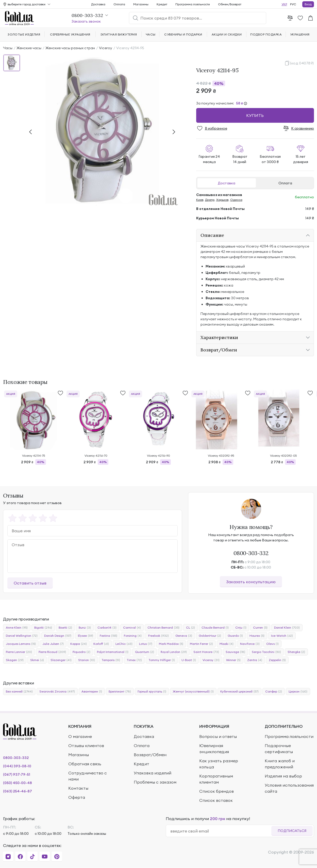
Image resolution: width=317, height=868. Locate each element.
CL (190, 628)
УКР (284, 4)
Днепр (210, 200)
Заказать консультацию (251, 582)
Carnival (132, 628)
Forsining (133, 636)
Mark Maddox (171, 644)
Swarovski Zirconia (57, 692)
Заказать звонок (86, 21)
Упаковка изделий (153, 773)
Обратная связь (85, 764)
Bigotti (43, 628)
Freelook (158, 636)
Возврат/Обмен (150, 755)
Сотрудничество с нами (88, 776)
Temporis (111, 660)
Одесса (236, 200)
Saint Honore (206, 652)
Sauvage (235, 652)
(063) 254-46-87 (18, 791)
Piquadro (81, 652)
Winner (233, 660)
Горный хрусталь (152, 692)
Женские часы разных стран (70, 48)
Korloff (101, 644)
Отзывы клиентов (86, 746)
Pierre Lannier (19, 652)
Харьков (222, 200)
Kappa (79, 644)
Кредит (162, 4)
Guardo (235, 636)
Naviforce (250, 644)
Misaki (227, 644)
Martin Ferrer (201, 644)
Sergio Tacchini (266, 652)
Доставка (227, 183)
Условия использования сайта (289, 788)
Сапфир (274, 692)
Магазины (141, 4)
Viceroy (106, 48)
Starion (87, 660)
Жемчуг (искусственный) (193, 692)
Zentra (255, 660)
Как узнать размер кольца (219, 764)
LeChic (124, 644)
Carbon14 (107, 628)
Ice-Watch (282, 636)
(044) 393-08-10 (17, 766)
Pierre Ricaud (52, 652)
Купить (255, 115)
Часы (8, 48)
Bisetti (65, 628)
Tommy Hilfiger (162, 660)
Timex (134, 660)
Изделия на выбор (283, 776)
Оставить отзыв (30, 583)
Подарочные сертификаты (279, 749)
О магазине (80, 736)
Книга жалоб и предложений (280, 764)
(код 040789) (302, 63)
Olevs (272, 644)
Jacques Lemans (21, 644)
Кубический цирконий (239, 692)
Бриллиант (120, 692)
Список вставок (216, 800)
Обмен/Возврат (230, 4)
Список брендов (216, 791)
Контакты (78, 788)
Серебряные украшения (70, 34)
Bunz (85, 628)
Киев (200, 200)
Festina (109, 636)
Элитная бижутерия (119, 34)
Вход (308, 4)
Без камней (19, 692)
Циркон (298, 692)
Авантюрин (92, 692)
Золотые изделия (24, 34)
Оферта (77, 797)
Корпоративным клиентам (216, 779)
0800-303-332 (251, 553)
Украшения (300, 34)
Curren (260, 628)
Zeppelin (277, 660)
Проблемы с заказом (155, 782)
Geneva (184, 636)
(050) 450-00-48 (18, 783)
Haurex (257, 636)
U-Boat (189, 660)
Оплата (285, 183)
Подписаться (292, 831)
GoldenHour (210, 636)
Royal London (174, 652)
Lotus (146, 644)
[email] (221, 831)
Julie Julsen (53, 644)
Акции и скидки (227, 34)
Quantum (145, 652)
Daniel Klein (287, 628)
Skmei (37, 660)
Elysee (86, 636)
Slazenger (61, 660)
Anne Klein (17, 628)
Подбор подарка (266, 34)
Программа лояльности (193, 4)
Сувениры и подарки (183, 34)
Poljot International (113, 652)
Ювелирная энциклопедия (214, 749)
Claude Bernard (215, 628)
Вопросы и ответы (218, 736)
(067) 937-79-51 (17, 774)
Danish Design (58, 636)
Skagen (15, 660)
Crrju (241, 628)
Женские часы (29, 48)
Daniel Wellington (22, 636)
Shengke (296, 652)
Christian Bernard (163, 628)
